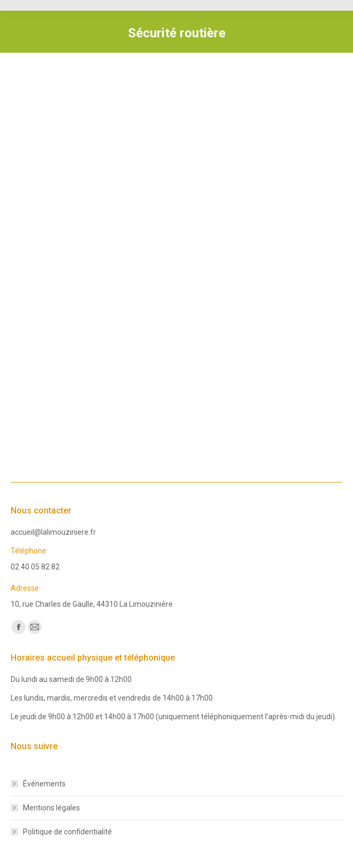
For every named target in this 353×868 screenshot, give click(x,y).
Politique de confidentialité (67, 832)
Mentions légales (51, 808)
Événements (44, 784)
